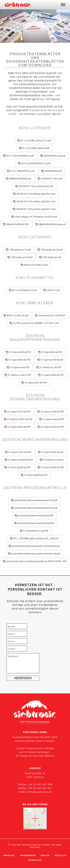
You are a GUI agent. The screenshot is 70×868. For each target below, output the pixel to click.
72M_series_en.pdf (52, 257)
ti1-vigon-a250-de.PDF (21, 352)
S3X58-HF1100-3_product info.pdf (36, 186)
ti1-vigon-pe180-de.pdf (53, 360)
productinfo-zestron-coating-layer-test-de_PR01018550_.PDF (36, 563)
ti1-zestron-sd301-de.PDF (21, 419)
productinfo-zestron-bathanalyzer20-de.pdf (36, 508)
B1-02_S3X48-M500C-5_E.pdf (36, 163)
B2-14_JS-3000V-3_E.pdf (25, 290)
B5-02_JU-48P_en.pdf (18, 316)
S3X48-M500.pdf (54, 171)
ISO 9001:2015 (49, 737)
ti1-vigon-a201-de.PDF (36, 383)
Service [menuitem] (45, 855)
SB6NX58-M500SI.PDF (18, 224)
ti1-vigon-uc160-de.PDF (53, 412)
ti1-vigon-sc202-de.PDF (53, 427)
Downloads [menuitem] (35, 860)
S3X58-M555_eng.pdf (55, 156)
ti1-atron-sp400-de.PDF (36, 475)
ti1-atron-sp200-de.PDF (20, 467)
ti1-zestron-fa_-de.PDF (51, 367)
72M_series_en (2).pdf (52, 250)
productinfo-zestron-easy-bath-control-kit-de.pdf (36, 546)
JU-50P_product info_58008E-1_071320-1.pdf (36, 323)
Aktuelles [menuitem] (61, 855)
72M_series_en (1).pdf (21, 250)
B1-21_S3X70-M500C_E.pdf (21, 156)
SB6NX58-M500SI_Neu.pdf (53, 224)
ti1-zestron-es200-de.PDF (21, 460)
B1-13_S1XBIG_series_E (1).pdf (36, 141)
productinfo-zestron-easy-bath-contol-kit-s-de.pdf (36, 554)
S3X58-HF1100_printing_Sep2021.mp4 (36, 209)
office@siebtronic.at (39, 792)
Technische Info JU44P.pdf (52, 316)
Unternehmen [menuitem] (28, 855)
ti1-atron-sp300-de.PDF (53, 467)
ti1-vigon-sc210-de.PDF (20, 412)
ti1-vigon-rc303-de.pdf (53, 452)
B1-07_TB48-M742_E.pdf (23, 171)
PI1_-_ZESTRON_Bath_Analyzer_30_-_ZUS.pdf (36, 539)
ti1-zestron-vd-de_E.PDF (20, 375)
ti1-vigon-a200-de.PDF (53, 375)
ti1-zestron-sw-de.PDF (54, 419)
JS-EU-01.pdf (54, 290)
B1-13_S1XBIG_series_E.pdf (36, 148)
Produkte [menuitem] (9, 855)
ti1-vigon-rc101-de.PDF (20, 452)
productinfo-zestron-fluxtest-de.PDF (36, 516)
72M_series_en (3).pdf (22, 257)
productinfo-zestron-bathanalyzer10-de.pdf (36, 500)
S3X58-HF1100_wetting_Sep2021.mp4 (36, 194)
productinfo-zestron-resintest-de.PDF (36, 523)
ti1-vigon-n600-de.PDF (20, 360)
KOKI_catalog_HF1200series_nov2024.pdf (36, 217)
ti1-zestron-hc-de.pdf (54, 460)
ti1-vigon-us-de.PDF (20, 367)
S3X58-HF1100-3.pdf (52, 179)
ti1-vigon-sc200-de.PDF (20, 427)
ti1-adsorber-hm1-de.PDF (36, 531)
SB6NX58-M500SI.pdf (21, 179)
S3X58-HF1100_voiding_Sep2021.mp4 (36, 202)
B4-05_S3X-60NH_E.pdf (36, 265)
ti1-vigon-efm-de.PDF (53, 352)
